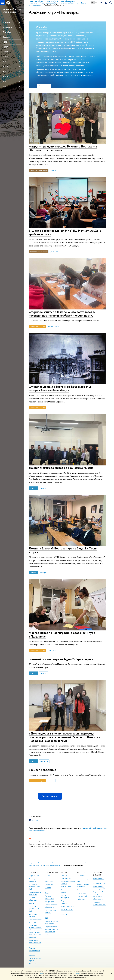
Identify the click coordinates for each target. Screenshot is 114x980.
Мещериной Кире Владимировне (94, 828)
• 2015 (6, 71)
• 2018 (6, 57)
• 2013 (6, 81)
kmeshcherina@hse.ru (37, 830)
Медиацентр (81, 893)
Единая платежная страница (35, 959)
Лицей (47, 876)
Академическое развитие (66, 902)
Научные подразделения (66, 877)
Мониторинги (66, 887)
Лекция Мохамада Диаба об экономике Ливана (61, 468)
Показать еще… (50, 796)
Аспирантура (49, 902)
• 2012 (6, 86)
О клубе (6, 22)
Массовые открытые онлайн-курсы (99, 904)
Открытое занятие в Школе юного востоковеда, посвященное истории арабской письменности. (62, 314)
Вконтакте (36, 820)
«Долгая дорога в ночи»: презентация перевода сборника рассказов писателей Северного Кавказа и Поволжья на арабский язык (65, 737)
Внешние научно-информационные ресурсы (67, 912)
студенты (53, 170)
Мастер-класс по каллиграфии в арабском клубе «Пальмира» (62, 635)
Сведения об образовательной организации (35, 943)
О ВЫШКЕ (33, 872)
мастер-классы (53, 326)
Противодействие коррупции (35, 921)
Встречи (6, 37)
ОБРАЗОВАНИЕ (51, 872)
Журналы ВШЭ (82, 896)
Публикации (81, 899)
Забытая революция (42, 770)
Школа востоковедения (53, 865)
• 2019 (6, 52)
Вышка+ (48, 893)
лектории (43, 572)
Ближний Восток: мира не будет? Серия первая (61, 659)
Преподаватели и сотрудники (35, 893)
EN (96, 3)
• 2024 (6, 42)
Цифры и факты (34, 876)
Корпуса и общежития (33, 899)
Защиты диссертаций (66, 896)
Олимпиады (49, 884)
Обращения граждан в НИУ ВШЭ (34, 909)
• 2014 (6, 76)
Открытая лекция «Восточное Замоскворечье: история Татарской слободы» (61, 388)
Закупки (31, 903)
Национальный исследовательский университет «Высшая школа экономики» (56, 863)
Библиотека (81, 876)
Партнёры (7, 32)
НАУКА (64, 872)
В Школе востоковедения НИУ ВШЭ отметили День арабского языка (65, 232)
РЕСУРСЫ (81, 872)
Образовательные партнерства (51, 922)
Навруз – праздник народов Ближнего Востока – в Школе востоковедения (63, 148)
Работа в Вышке (34, 964)
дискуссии (44, 488)
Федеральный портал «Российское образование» (98, 895)
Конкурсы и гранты (68, 906)
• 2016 (6, 67)
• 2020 (6, 47)
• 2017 (6, 62)
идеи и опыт (54, 252)
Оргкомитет (8, 27)
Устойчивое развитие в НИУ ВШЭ (34, 887)
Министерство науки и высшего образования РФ (99, 881)
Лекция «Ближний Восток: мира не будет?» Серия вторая (63, 550)
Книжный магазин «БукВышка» (83, 886)
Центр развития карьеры (51, 911)
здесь (42, 973)
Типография (81, 890)
